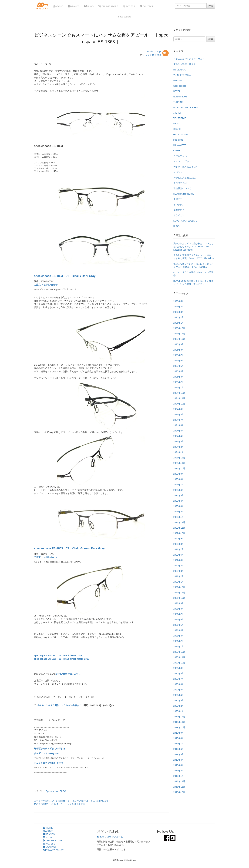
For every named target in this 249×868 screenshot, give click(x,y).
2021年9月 (179, 603)
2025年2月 (179, 382)
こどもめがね (180, 156)
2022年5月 (179, 560)
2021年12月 (179, 587)
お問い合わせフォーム (110, 837)
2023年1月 (179, 517)
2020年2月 (179, 706)
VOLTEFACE (180, 118)
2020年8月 (179, 673)
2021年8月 (179, 609)
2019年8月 (179, 738)
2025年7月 (179, 355)
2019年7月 (179, 744)
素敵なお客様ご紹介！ (185, 64)
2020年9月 (179, 668)
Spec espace (52, 791)
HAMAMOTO (180, 145)
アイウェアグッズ (182, 161)
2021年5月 (179, 625)
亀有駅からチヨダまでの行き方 (50, 749)
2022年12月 (179, 522)
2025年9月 (179, 344)
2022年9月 (179, 539)
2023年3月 (179, 506)
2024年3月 (179, 441)
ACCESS (129, 6)
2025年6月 (179, 361)
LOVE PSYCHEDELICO (185, 221)
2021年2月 (179, 641)
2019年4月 (179, 760)
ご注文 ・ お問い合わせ (46, 285)
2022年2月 (179, 576)
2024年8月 (179, 414)
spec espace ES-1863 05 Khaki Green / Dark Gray (69, 548)
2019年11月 (179, 722)
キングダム (179, 205)
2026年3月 (179, 312)
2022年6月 (179, 555)
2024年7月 (179, 420)
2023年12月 (179, 458)
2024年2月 (179, 447)
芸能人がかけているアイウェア (189, 59)
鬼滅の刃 (178, 199)
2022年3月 (179, 571)
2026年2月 (179, 317)
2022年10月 (179, 533)
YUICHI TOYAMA (182, 75)
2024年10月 (179, 404)
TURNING (178, 102)
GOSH (177, 151)
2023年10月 (179, 468)
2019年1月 (179, 776)
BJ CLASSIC (180, 70)
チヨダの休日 (180, 183)
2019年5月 (179, 754)
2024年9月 (179, 409)
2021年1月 (179, 646)
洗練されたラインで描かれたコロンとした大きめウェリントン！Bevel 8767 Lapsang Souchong (193, 247)
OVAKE (177, 129)
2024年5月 (179, 431)
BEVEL (177, 91)
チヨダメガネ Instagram (46, 753)
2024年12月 (179, 393)
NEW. (176, 124)
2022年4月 (179, 566)
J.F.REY (177, 113)
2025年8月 (179, 350)
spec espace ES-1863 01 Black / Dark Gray (65, 276)
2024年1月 (179, 452)
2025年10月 (179, 339)
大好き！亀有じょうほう (186, 167)
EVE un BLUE (180, 97)
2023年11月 (179, 463)
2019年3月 (179, 765)
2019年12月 (179, 717)
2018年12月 (179, 781)
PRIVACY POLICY (53, 850)
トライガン (179, 215)
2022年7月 (179, 549)
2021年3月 (179, 636)
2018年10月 (179, 792)
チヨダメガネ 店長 (152, 55)
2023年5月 (179, 495)
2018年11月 (179, 787)
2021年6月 (179, 620)
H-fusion (178, 80)
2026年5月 (179, 301)
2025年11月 (179, 334)
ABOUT (58, 6)
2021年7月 (179, 614)
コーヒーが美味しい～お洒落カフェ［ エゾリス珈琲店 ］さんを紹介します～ (72, 801)
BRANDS (74, 6)
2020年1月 (179, 711)
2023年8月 (179, 479)
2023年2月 (179, 512)
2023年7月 (179, 485)
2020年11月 (179, 657)
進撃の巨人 (179, 210)
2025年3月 (179, 377)
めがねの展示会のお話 (185, 178)
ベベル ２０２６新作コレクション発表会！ (59, 705)
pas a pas (178, 140)
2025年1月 (179, 388)
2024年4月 (179, 436)
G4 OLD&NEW (181, 134)
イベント (178, 172)
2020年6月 (179, 684)
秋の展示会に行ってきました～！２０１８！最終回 (60, 804)
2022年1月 (179, 582)
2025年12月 (179, 328)
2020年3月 (179, 700)
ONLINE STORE (108, 6)
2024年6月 (179, 425)
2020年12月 (179, 652)
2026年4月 (179, 307)
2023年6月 (179, 490)
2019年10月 (179, 727)
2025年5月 (179, 366)
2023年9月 (179, 474)
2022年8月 (179, 544)
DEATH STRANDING (184, 194)
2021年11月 (179, 593)
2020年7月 (179, 679)
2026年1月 (179, 323)
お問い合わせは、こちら (68, 674)
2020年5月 (179, 690)
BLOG (89, 6)
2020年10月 (179, 663)
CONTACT (146, 6)
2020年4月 (179, 695)
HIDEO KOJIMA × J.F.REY (187, 107)
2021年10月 (179, 598)
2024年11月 (179, 398)
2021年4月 (179, 630)
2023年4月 (179, 501)
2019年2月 (179, 771)
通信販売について (182, 188)
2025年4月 (179, 371)
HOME (48, 828)
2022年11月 (179, 528)
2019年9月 (179, 733)
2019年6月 (179, 749)
